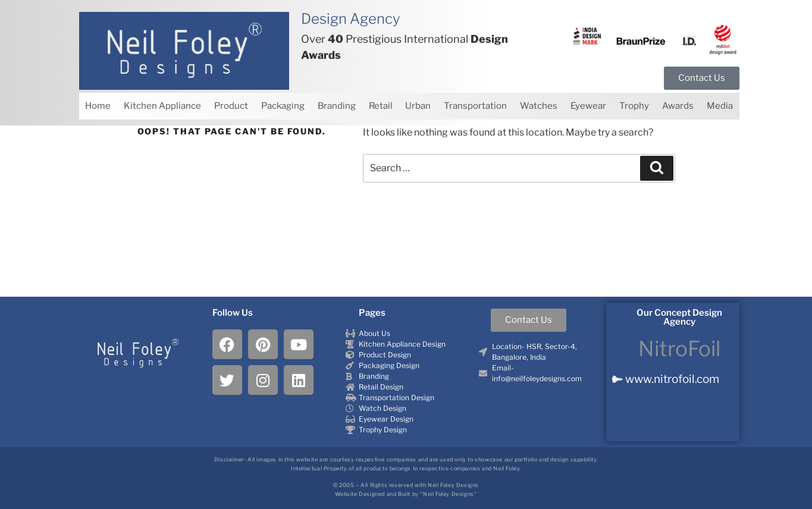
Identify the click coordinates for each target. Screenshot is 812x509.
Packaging (283, 106)
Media (720, 106)
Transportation (475, 106)
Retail (381, 106)
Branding (337, 106)
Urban (418, 106)
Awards (678, 106)
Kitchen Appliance (162, 106)
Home (98, 106)
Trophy (634, 106)
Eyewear (588, 106)
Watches (539, 106)
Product (231, 106)
